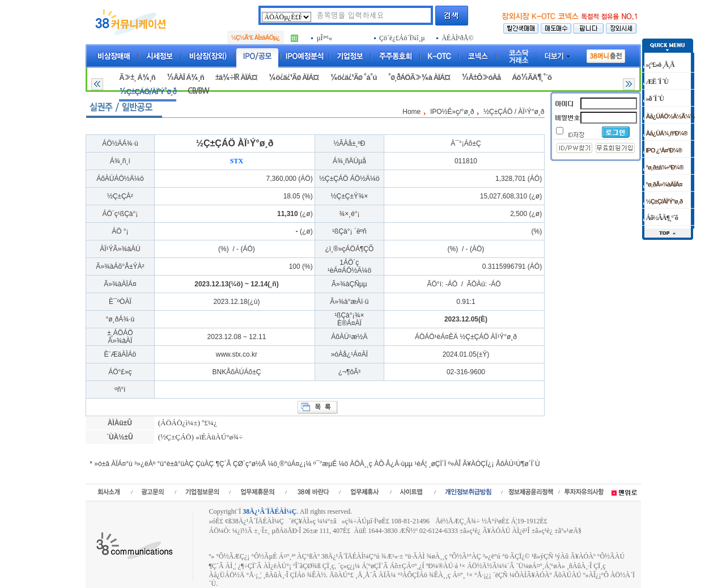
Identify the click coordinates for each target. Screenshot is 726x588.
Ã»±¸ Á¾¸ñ (137, 77)
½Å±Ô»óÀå (481, 77)
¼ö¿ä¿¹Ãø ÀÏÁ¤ (294, 77)
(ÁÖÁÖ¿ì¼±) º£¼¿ (186, 423)
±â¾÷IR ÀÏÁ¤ (236, 77)
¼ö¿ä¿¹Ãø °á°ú (353, 77)
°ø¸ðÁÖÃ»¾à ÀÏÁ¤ (419, 77)
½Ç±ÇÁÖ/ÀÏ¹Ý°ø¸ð (148, 92)
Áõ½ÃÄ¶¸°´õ (532, 77)
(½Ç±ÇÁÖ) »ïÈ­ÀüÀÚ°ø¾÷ (199, 437)
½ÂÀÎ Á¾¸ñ (185, 77)
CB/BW (198, 91)
